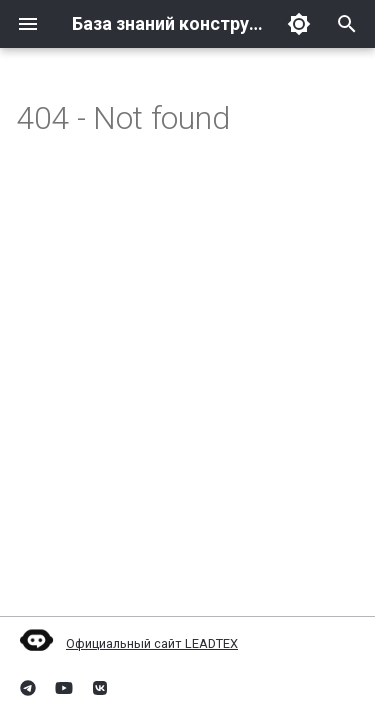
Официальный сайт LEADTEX (127, 643)
